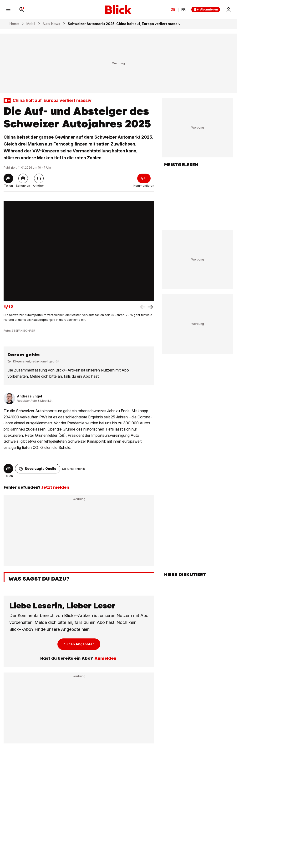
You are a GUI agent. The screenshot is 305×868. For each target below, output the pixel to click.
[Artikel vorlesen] (39, 178)
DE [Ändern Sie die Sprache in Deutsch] (173, 10)
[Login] (229, 10)
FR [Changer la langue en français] (183, 10)
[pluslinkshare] (23, 178)
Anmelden (105, 658)
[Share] (8, 178)
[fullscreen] (79, 251)
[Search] (22, 10)
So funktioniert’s (74, 469)
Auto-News (51, 24)
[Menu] (8, 10)
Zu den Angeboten (79, 644)
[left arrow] (150, 307)
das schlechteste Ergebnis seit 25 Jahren (93, 417)
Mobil (31, 24)
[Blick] (118, 10)
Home (14, 24)
